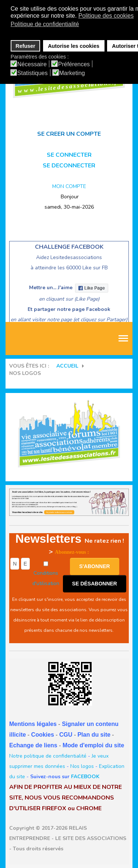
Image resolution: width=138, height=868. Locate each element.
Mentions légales (33, 724)
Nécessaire (32, 64)
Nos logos (82, 766)
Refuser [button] (25, 46)
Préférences (74, 64)
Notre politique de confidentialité (48, 756)
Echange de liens (33, 745)
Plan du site (94, 735)
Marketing (72, 73)
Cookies (43, 735)
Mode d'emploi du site (93, 745)
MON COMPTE (69, 186)
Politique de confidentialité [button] (45, 24)
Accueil (67, 366)
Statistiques (33, 73)
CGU (66, 735)
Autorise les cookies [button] (74, 46)
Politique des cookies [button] (106, 16)
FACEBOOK (85, 777)
